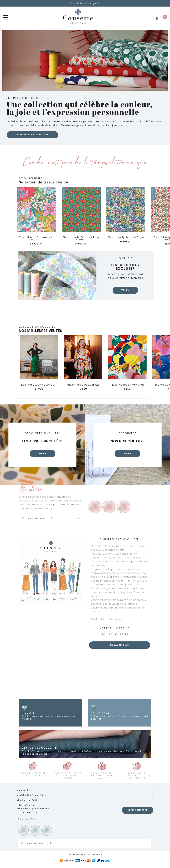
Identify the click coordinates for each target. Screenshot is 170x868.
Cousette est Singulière (119, 540)
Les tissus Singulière (42, 442)
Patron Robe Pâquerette (83, 385)
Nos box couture (128, 442)
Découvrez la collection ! (32, 135)
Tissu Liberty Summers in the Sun (36, 239)
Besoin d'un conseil (32, 795)
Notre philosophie (114, 629)
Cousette (24, 790)
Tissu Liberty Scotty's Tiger (126, 238)
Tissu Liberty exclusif (125, 267)
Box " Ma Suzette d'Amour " (39, 385)
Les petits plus (27, 800)
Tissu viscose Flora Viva (127, 385)
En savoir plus (120, 645)
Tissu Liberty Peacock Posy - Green (81, 239)
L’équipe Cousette (114, 635)
